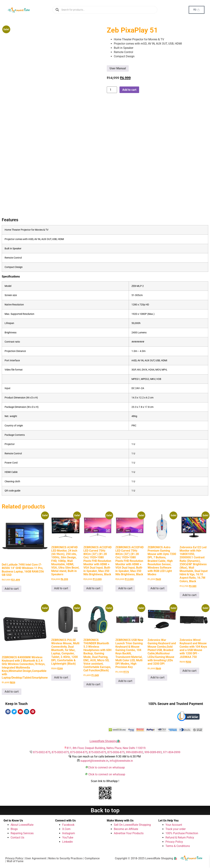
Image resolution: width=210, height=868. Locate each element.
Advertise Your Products (129, 833)
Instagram (69, 833)
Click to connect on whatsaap (106, 767)
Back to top (105, 810)
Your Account (174, 825)
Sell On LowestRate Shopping (132, 825)
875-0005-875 (97, 752)
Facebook (68, 825)
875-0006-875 (116, 752)
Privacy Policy (174, 842)
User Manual (118, 68)
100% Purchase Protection (182, 833)
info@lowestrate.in (121, 761)
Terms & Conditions (178, 846)
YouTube (68, 837)
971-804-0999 (172, 752)
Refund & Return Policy (180, 837)
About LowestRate (22, 825)
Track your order (176, 829)
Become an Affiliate (126, 829)
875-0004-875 (79, 752)
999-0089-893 (153, 752)
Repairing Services (22, 833)
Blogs (14, 829)
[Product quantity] (112, 90)
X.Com (66, 829)
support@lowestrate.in (94, 761)
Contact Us (17, 837)
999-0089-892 (135, 752)
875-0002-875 (42, 752)
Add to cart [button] (12, 589)
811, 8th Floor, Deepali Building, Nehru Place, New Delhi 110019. (106, 748)
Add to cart (129, 90)
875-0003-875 (60, 752)
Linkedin (68, 842)
